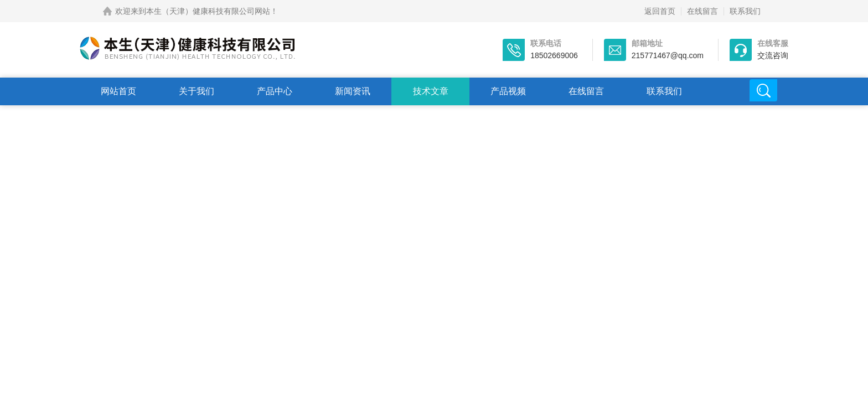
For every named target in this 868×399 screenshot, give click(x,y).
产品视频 (508, 91)
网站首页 (118, 91)
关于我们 (197, 91)
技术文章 (431, 91)
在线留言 (702, 11)
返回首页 (660, 11)
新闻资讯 (353, 91)
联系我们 (745, 11)
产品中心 (275, 91)
